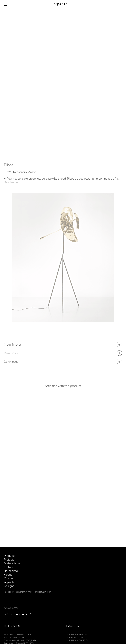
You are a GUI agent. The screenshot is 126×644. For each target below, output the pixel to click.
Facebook (9, 592)
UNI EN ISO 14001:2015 (76, 640)
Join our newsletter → (18, 614)
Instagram (20, 592)
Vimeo (29, 592)
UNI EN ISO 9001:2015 (75, 635)
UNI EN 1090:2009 (74, 638)
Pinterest (38, 592)
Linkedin (47, 592)
